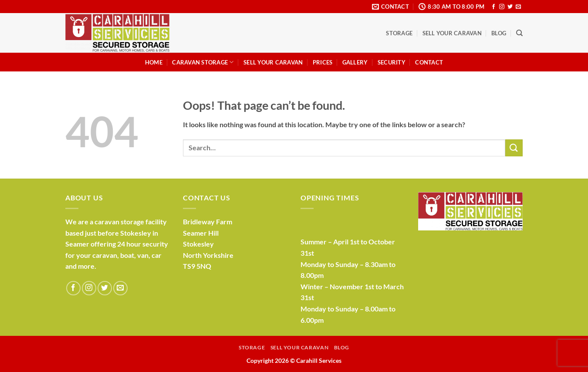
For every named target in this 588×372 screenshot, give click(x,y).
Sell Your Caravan (452, 33)
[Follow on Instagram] (502, 7)
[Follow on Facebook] (493, 7)
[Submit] (514, 148)
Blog (499, 33)
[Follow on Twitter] (510, 7)
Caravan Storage (203, 62)
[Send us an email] (518, 7)
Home (154, 62)
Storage (399, 33)
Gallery (355, 62)
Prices (323, 62)
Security (392, 62)
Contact (429, 62)
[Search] (519, 33)
